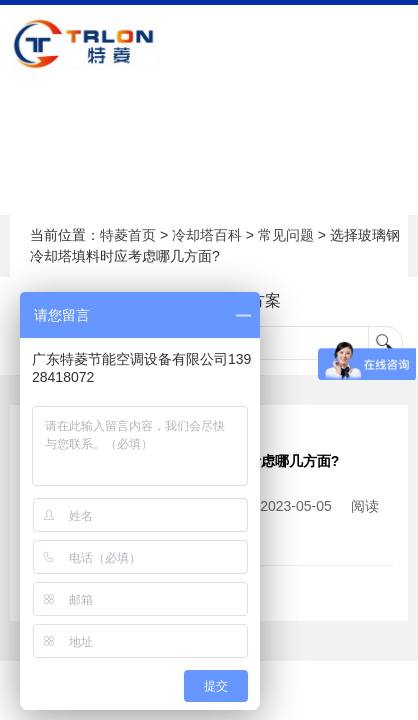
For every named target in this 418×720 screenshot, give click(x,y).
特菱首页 (128, 235)
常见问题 (286, 235)
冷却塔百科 (207, 235)
